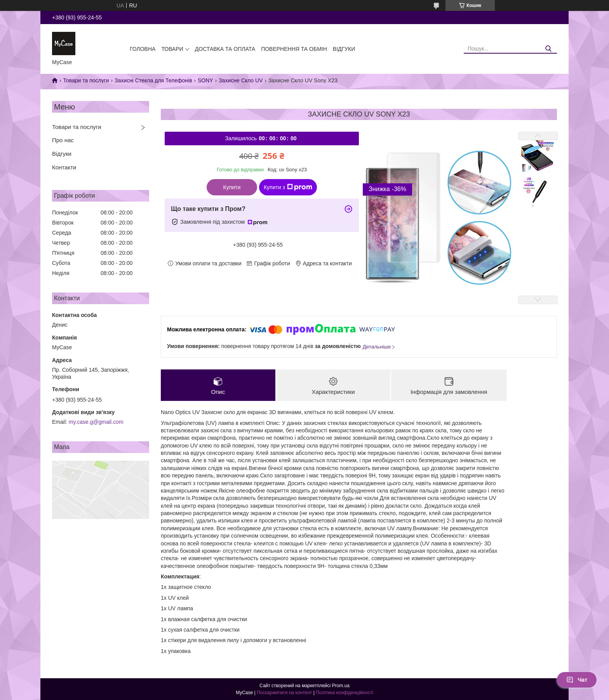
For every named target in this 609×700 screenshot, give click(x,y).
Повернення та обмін (294, 49)
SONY (205, 80)
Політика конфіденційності (345, 693)
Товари (172, 49)
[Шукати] (548, 49)
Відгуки (344, 49)
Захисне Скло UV (241, 80)
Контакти (64, 167)
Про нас (63, 140)
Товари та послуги (86, 80)
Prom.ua (341, 686)
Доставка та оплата (225, 49)
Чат (577, 680)
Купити (232, 187)
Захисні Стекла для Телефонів (153, 80)
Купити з (288, 187)
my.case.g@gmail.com (96, 422)
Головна (143, 49)
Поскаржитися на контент (284, 693)
